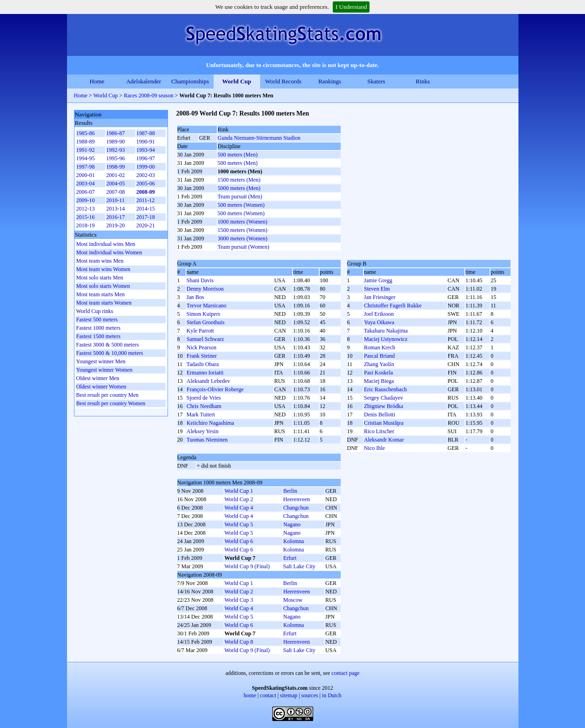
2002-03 (146, 175)
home (250, 695)
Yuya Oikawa (379, 322)
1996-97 (146, 158)
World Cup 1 (239, 491)
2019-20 (115, 225)
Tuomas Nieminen (207, 440)
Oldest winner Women (101, 387)
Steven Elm (377, 289)
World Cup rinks (95, 311)
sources (309, 695)
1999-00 (146, 167)
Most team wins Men (100, 261)
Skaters (376, 81)
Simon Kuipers (203, 314)
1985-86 (86, 133)
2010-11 (115, 200)
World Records (283, 81)
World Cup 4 (239, 508)
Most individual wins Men (106, 244)
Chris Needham (204, 406)
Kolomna (294, 541)
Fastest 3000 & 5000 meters (108, 345)
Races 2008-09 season (149, 95)
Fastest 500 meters (97, 320)
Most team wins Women (103, 269)
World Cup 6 (239, 541)
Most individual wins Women (109, 252)
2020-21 (146, 225)
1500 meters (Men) (239, 180)
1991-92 (86, 150)
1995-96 (115, 158)
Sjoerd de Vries (204, 398)
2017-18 (146, 217)
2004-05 (115, 184)
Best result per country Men (108, 395)
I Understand (351, 7)
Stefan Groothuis (206, 322)
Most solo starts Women (103, 286)
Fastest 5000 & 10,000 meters (110, 353)
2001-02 (115, 175)
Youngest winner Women (104, 370)
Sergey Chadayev (383, 398)
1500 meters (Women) (243, 230)
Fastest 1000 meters (98, 328)
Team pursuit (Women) (244, 247)
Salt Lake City (299, 566)
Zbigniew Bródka (383, 406)
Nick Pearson (202, 347)
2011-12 (146, 200)
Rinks (423, 81)
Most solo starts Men (100, 278)
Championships (190, 81)
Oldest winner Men (98, 378)
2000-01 (86, 175)
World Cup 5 (239, 524)
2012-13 (86, 209)
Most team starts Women (104, 303)
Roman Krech (380, 347)
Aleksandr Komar (384, 440)
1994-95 (86, 158)
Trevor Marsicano (207, 306)
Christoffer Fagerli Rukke (393, 306)
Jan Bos (195, 297)
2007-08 (115, 192)
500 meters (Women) (241, 205)
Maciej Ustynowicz (386, 339)
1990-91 (146, 142)
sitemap (289, 695)
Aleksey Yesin (203, 431)
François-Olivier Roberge (215, 389)
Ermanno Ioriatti (205, 373)
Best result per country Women (111, 403)
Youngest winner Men (101, 361)
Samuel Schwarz (205, 339)
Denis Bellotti (380, 415)
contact (268, 695)
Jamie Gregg (378, 280)
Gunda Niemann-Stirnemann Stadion (259, 138)
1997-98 (86, 167)
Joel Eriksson (379, 314)
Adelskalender (144, 81)
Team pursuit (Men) (240, 197)
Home (97, 81)
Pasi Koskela (378, 373)
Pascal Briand (379, 356)
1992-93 (115, 150)
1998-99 (115, 167)
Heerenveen (297, 499)
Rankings (330, 81)
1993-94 (146, 150)
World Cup (237, 81)
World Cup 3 (239, 600)
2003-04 (86, 184)
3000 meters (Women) (243, 238)
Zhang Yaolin (379, 364)
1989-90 (115, 142)
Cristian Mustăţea (384, 423)
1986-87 (115, 133)
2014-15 (146, 209)
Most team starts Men (101, 294)
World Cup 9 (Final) (247, 566)
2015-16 (86, 217)
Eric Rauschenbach (385, 389)
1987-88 (146, 133)
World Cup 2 (239, 499)
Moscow (293, 600)
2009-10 (86, 200)
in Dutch (332, 695)
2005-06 (146, 184)
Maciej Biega (379, 381)
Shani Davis (200, 280)
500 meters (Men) (238, 155)
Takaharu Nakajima (386, 331)
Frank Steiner (202, 356)
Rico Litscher (379, 431)
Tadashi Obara (203, 364)
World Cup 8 (239, 642)
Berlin (290, 491)
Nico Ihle (374, 448)
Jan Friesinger (380, 297)
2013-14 (115, 209)
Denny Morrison (205, 289)
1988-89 (86, 142)
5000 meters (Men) (239, 188)
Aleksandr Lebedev (208, 381)
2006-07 (86, 192)
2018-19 (86, 225)
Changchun (296, 508)
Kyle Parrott (200, 331)
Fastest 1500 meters (98, 336)
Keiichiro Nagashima (210, 423)
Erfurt (290, 558)
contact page (345, 673)
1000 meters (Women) (243, 222)
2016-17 (115, 217)
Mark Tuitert (201, 415)
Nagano (292, 524)
